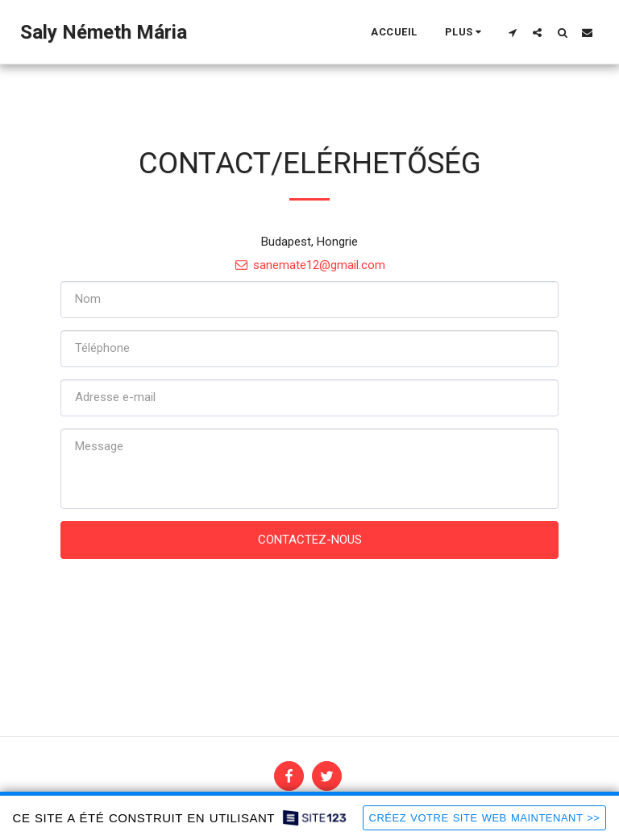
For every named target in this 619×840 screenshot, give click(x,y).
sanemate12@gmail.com (309, 265)
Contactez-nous (310, 540)
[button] (512, 32)
